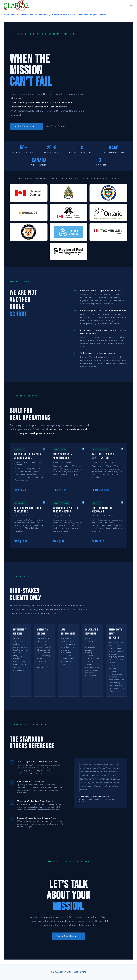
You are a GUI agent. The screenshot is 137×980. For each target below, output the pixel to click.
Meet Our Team (27, 14)
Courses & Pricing (43, 14)
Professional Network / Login (64, 14)
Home (7, 14)
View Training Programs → (57, 126)
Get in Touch (83, 14)
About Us (15, 14)
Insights (94, 14)
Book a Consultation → (26, 126)
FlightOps (103, 14)
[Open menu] (131, 6)
